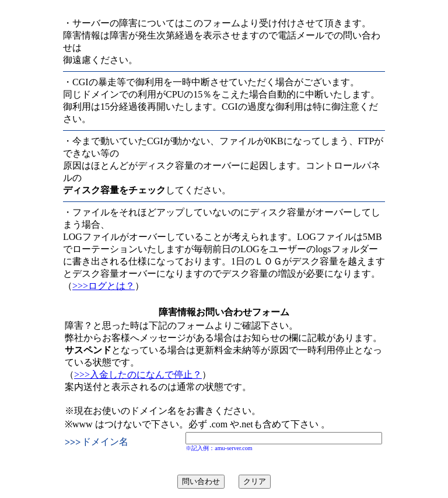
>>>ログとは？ (104, 286)
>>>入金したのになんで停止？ (138, 375)
